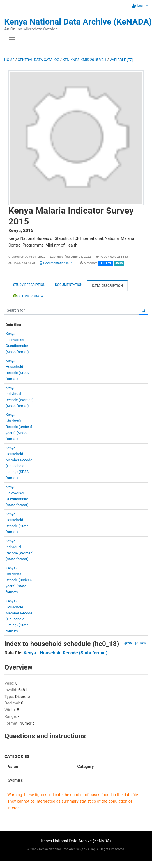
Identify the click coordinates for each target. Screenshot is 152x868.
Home (9, 60)
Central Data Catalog (38, 60)
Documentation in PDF (57, 263)
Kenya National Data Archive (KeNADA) (78, 22)
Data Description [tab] (107, 286)
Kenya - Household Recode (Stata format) (65, 653)
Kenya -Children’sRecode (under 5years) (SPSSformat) (19, 427)
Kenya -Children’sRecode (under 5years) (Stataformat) (19, 580)
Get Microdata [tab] (28, 296)
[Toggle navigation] (12, 40)
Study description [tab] (29, 285)
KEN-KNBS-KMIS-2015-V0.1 (84, 60)
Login (138, 6)
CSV (128, 643)
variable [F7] (121, 60)
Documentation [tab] (69, 285)
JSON (141, 643)
